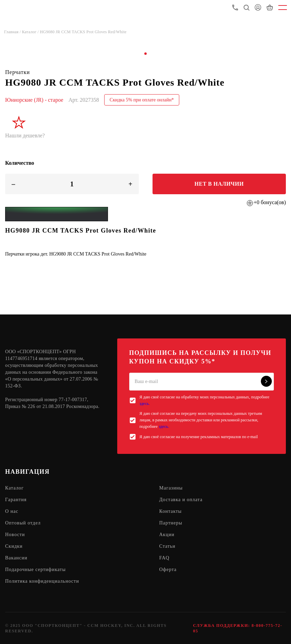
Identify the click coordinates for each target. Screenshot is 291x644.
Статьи (167, 546)
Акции (167, 535)
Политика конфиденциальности (42, 581)
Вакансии (16, 558)
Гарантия (16, 500)
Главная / (13, 32)
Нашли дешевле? (25, 135)
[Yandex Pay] (57, 214)
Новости (15, 535)
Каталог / (31, 32)
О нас (12, 511)
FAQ (165, 558)
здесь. (145, 404)
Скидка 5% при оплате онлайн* (142, 100)
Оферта (168, 569)
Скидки (14, 546)
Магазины (171, 488)
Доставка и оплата (181, 500)
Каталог (14, 488)
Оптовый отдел (23, 523)
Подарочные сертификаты (35, 569)
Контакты (171, 511)
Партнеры (171, 523)
